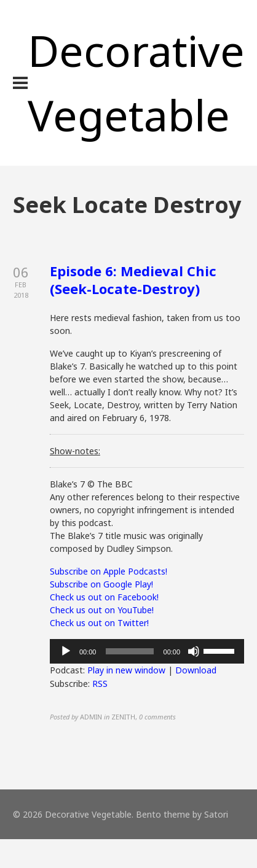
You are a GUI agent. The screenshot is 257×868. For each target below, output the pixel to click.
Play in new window (126, 670)
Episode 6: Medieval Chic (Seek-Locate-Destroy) (133, 280)
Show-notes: (75, 451)
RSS (100, 684)
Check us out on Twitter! (99, 623)
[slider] (129, 651)
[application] (147, 651)
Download (196, 670)
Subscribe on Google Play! (101, 584)
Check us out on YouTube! (102, 610)
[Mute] (194, 651)
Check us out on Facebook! (104, 597)
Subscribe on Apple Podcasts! (109, 571)
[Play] (66, 651)
